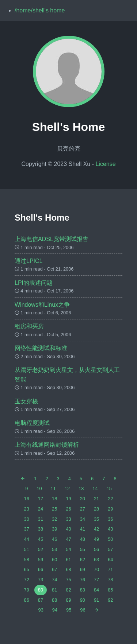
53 (54, 549)
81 (54, 590)
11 (53, 488)
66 (41, 569)
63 (96, 560)
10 (39, 488)
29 (110, 509)
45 (41, 539)
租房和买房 (29, 326)
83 (83, 590)
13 (81, 488)
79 (27, 590)
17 (41, 499)
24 (41, 509)
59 (41, 560)
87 (41, 600)
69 (83, 569)
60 (54, 560)
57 (110, 549)
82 (68, 590)
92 (110, 600)
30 (27, 519)
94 (55, 610)
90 (83, 600)
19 (68, 499)
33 (68, 519)
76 (83, 580)
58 (27, 560)
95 (69, 610)
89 (68, 600)
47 (68, 539)
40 (68, 529)
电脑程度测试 (32, 423)
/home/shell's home (40, 10)
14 (95, 488)
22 (110, 499)
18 (54, 499)
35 (96, 519)
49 (96, 539)
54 (68, 549)
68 (68, 569)
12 (67, 488)
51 (27, 549)
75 (68, 580)
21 (96, 499)
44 (27, 539)
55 (83, 549)
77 (96, 580)
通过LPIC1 (28, 261)
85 (110, 590)
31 (41, 519)
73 (41, 580)
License (105, 164)
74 (54, 580)
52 (41, 549)
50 (110, 539)
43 (110, 529)
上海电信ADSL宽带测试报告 (52, 239)
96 (83, 610)
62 (83, 560)
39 (54, 529)
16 (27, 499)
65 (27, 569)
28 (96, 509)
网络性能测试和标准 (41, 348)
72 (27, 580)
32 (54, 519)
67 (54, 569)
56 (96, 549)
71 (110, 569)
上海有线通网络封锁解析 (47, 445)
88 (54, 600)
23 (27, 509)
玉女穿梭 (26, 401)
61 (68, 560)
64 (110, 560)
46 (54, 539)
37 (27, 529)
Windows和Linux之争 (42, 305)
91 (96, 600)
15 (109, 488)
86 (27, 600)
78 (110, 580)
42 (96, 529)
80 (41, 590)
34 (83, 519)
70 (96, 569)
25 (54, 509)
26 (68, 509)
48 (83, 539)
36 (110, 519)
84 (96, 590)
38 (41, 529)
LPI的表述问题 (34, 283)
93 (41, 610)
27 (83, 509)
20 (83, 499)
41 (83, 529)
